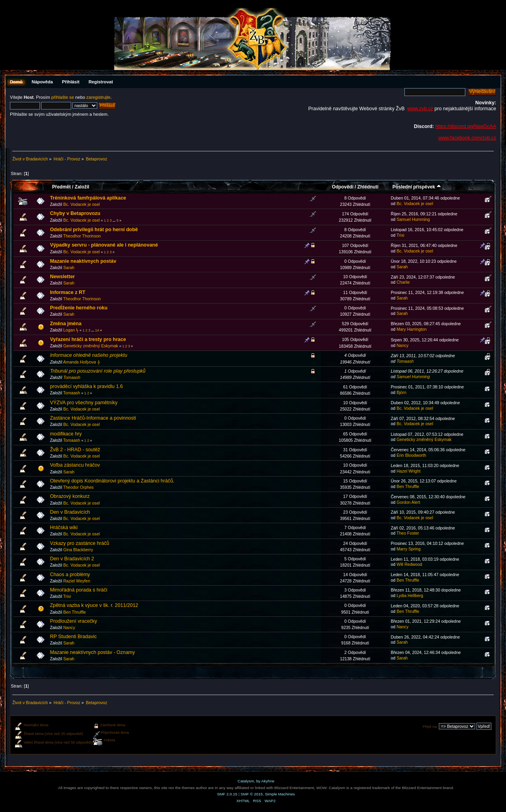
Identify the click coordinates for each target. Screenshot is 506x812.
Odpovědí (343, 187)
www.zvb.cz (420, 109)
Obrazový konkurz (70, 496)
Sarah (69, 268)
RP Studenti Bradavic (73, 637)
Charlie (403, 282)
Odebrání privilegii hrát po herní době (94, 230)
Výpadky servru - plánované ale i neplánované (104, 245)
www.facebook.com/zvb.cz (467, 138)
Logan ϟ (71, 330)
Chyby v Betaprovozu (75, 213)
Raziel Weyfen (77, 581)
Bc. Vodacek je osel (81, 204)
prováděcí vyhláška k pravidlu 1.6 (86, 386)
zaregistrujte (98, 97)
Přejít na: (430, 726)
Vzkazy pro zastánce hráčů (79, 543)
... (115, 220)
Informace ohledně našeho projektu (88, 355)
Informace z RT (67, 292)
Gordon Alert (408, 502)
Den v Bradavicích (70, 512)
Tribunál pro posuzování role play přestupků (98, 371)
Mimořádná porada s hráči (78, 590)
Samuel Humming (413, 219)
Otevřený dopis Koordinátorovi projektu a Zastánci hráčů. (112, 481)
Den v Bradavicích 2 (72, 559)
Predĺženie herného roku (79, 308)
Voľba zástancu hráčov (75, 465)
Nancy (402, 345)
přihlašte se (63, 97)
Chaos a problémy (70, 575)
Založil (82, 187)
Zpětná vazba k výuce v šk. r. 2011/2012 (94, 605)
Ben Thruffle (408, 486)
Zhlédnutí (368, 187)
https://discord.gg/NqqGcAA (466, 126)
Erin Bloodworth (411, 455)
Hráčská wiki (64, 528)
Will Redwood (409, 564)
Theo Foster (408, 533)
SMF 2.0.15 (227, 794)
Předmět (61, 187)
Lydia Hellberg (410, 595)
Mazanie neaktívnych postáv (83, 261)
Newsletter (62, 277)
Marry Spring (409, 549)
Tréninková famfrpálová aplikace (88, 198)
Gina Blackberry (78, 550)
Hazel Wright (408, 471)
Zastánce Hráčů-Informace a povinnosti (93, 418)
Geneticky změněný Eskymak (91, 346)
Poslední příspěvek (417, 187)
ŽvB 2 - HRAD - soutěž (75, 450)
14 (97, 330)
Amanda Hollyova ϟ (81, 362)
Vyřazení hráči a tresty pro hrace (88, 339)
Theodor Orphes (78, 487)
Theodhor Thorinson (82, 236)
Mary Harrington (412, 329)
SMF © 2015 (252, 794)
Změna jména (66, 324)
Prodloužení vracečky (73, 621)
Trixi (400, 235)
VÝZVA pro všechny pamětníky (84, 403)
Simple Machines (280, 794)
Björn (401, 392)
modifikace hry (66, 434)
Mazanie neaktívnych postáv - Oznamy (92, 652)
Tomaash (405, 361)
